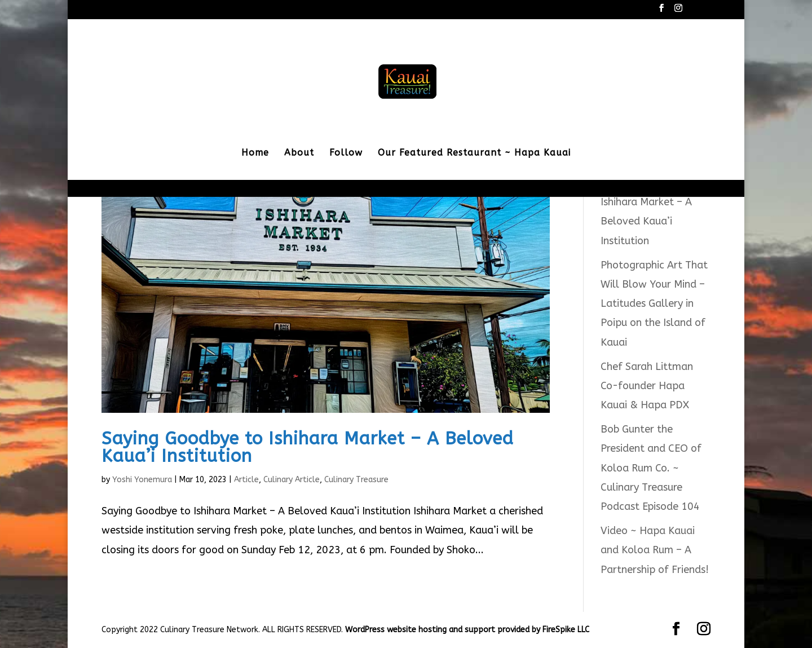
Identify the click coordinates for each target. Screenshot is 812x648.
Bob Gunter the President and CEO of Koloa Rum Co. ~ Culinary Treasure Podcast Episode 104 (651, 468)
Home (255, 153)
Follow (346, 153)
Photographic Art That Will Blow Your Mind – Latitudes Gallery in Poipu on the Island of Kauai (654, 304)
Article (246, 480)
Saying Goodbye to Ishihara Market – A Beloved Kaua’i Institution (308, 447)
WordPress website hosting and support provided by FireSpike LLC (467, 630)
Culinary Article (292, 480)
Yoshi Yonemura (142, 480)
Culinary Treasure (356, 480)
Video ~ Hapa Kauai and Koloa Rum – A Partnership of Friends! (655, 550)
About (299, 153)
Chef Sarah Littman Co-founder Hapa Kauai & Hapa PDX (647, 386)
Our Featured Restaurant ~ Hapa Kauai (474, 153)
